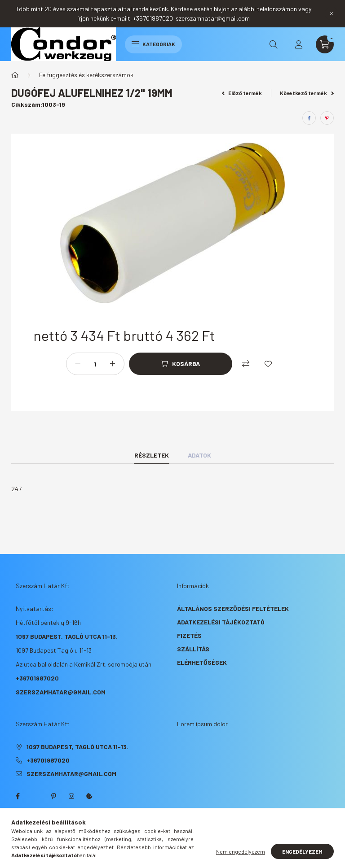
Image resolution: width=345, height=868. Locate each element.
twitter (35, 796)
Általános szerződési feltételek (233, 608)
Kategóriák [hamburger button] (153, 44)
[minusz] (78, 364)
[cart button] (325, 44)
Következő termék (307, 93)
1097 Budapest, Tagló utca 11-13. (67, 636)
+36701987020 (37, 678)
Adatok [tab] (199, 455)
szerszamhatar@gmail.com (61, 692)
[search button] (274, 44)
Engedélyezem (302, 851)
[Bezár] (332, 13)
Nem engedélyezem (241, 851)
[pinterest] (327, 118)
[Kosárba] (181, 364)
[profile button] (299, 44)
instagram (71, 796)
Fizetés (189, 635)
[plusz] (113, 364)
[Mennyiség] (95, 364)
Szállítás (193, 649)
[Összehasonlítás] (246, 364)
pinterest (53, 796)
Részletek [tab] (152, 455)
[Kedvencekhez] (268, 364)
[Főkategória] (15, 75)
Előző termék (242, 93)
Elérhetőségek (202, 662)
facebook (18, 796)
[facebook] (309, 118)
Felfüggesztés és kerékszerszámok (86, 75)
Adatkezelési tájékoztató (221, 622)
